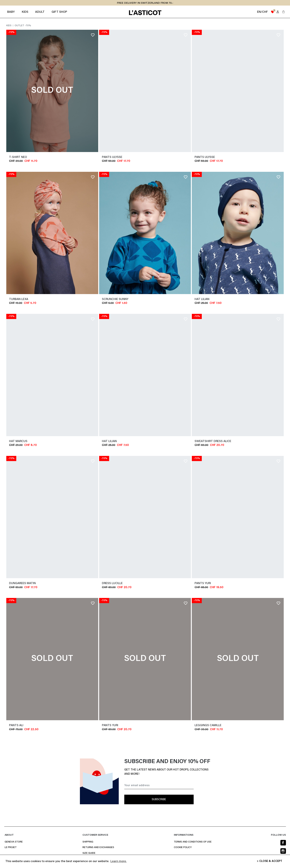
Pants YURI (203, 583)
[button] (283, 12)
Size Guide (89, 853)
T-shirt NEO (18, 157)
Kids (9, 26)
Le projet (11, 847)
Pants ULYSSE (112, 157)
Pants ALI (16, 725)
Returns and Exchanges (98, 847)
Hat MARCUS (18, 441)
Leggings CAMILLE (208, 725)
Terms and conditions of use (193, 842)
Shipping (88, 842)
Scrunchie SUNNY (115, 299)
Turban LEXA (19, 299)
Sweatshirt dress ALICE (213, 441)
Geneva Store (14, 842)
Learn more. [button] (118, 861)
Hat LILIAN (202, 299)
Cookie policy (183, 847)
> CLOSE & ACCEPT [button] (270, 861)
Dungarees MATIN (22, 583)
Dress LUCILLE (112, 583)
